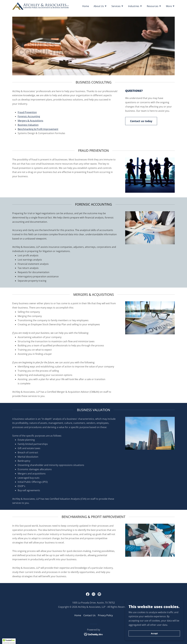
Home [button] (78, 615)
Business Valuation (28, 125)
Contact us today (141, 121)
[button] (100, 6)
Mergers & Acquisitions (30, 121)
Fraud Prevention (27, 112)
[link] (40, 6)
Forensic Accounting (29, 116)
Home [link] (86, 6)
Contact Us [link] (89, 615)
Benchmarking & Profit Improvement (38, 129)
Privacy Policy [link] (105, 615)
